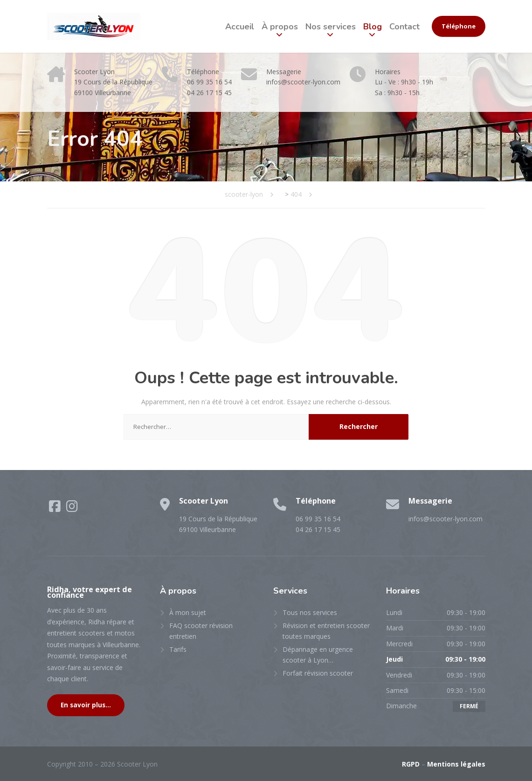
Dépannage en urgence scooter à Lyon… (318, 654)
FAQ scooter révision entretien (201, 631)
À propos (280, 27)
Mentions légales (456, 764)
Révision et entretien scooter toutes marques (326, 631)
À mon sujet (188, 612)
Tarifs (178, 649)
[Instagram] (72, 508)
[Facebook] (56, 508)
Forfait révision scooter (318, 673)
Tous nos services (310, 612)
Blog (373, 27)
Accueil (240, 27)
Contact (404, 27)
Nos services (331, 27)
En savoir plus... (86, 705)
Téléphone (459, 26)
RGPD (411, 764)
